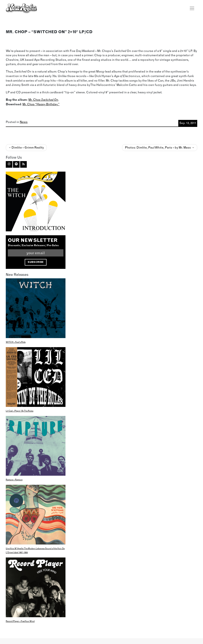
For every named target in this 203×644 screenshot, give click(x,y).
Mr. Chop (43, 100)
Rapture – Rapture (14, 480)
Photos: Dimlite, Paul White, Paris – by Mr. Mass (158, 148)
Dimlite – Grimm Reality (28, 148)
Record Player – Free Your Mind (20, 621)
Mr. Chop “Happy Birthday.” (41, 104)
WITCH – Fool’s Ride (16, 342)
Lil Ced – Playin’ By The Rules (20, 411)
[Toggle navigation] (192, 8)
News (24, 122)
